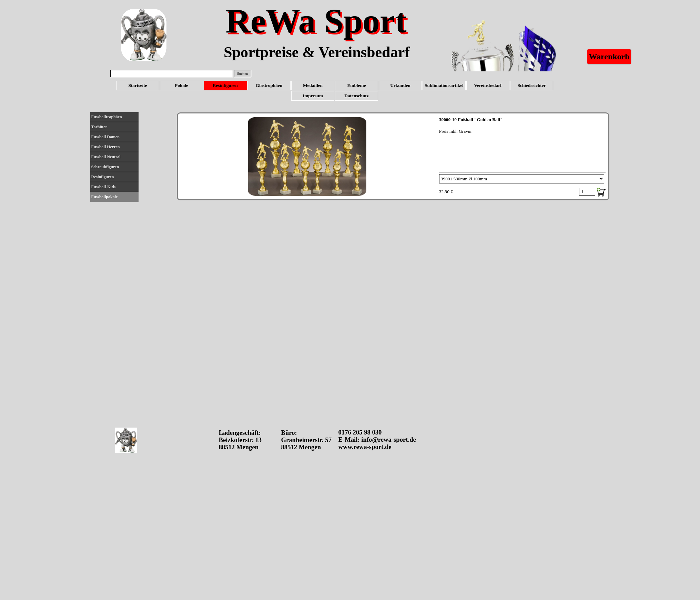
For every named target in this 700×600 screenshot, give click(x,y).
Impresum (313, 96)
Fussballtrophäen (107, 117)
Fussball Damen (105, 137)
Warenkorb (609, 57)
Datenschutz (356, 96)
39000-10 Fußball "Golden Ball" (471, 119)
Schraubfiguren (105, 167)
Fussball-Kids (104, 187)
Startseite (138, 85)
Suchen (242, 74)
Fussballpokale (105, 197)
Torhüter (99, 127)
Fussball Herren (106, 147)
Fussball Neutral (106, 157)
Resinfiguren (103, 177)
